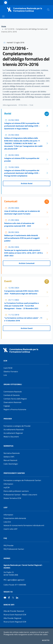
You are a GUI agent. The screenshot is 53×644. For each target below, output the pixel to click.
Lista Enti (7, 522)
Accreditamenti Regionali (13, 433)
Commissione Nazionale (13, 392)
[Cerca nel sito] (48, 10)
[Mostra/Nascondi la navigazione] (3, 16)
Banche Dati (9, 605)
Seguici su (8, 592)
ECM (5, 361)
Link (5, 375)
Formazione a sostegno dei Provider (17, 426)
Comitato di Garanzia (12, 395)
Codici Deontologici (11, 464)
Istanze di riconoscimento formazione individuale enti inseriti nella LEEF (24, 527)
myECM (7, 487)
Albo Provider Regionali (12, 618)
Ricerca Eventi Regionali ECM (15, 622)
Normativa (8, 446)
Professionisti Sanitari (14, 473)
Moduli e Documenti (11, 437)
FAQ (5, 538)
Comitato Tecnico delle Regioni (15, 399)
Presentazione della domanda (15, 518)
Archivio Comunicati (27, 263)
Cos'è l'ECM (8, 368)
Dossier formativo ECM (12, 498)
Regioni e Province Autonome (15, 409)
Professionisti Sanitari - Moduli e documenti (20, 495)
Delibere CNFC (9, 457)
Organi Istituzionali (13, 384)
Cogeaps (7, 406)
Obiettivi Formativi (11, 372)
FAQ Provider (9, 545)
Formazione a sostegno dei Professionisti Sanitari (22, 480)
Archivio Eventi (27, 328)
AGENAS (7, 558)
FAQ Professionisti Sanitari (14, 549)
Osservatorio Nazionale (12, 402)
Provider (8, 419)
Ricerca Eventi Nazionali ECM (15, 615)
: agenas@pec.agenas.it (14, 580)
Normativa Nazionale (12, 453)
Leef (6, 507)
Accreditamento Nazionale (14, 429)
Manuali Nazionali (10, 460)
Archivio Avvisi (27, 183)
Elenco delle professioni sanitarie (16, 491)
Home (4, 26)
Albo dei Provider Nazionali (14, 611)
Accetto (46, 640)
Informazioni (8, 484)
